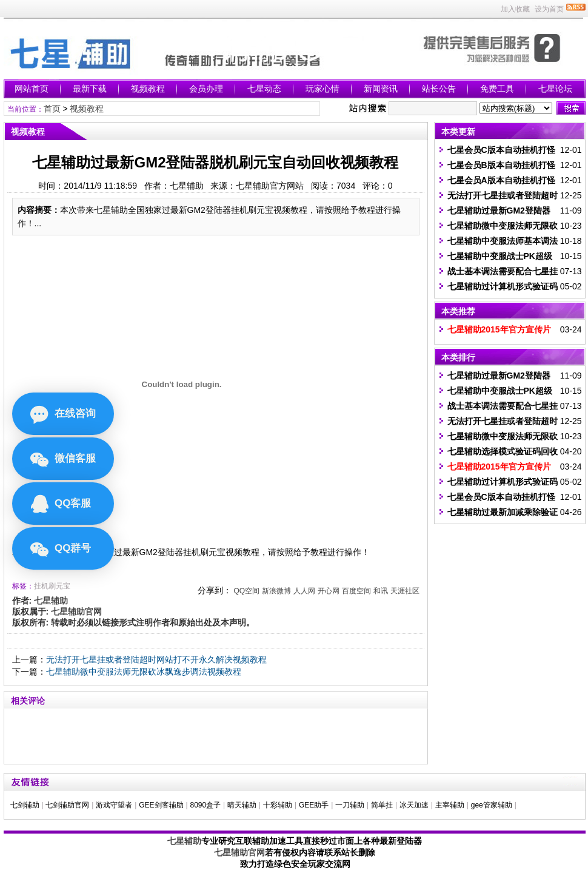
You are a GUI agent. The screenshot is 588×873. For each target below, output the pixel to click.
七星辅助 (184, 841)
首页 (52, 109)
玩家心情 (322, 89)
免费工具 (497, 89)
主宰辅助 (450, 805)
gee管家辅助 (492, 805)
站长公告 (439, 89)
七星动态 (264, 89)
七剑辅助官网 (67, 805)
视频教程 (148, 89)
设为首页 (549, 9)
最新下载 (90, 89)
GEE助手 (314, 805)
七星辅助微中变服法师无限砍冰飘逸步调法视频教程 (144, 672)
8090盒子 (205, 805)
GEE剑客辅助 (161, 805)
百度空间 (356, 591)
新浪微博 (276, 591)
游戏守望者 (114, 805)
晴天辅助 (242, 805)
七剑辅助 (25, 805)
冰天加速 (414, 805)
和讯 (381, 591)
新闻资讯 (381, 89)
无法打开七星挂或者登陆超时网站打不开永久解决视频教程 (156, 659)
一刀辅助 (350, 805)
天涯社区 (405, 591)
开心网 (329, 591)
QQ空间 (246, 591)
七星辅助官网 (239, 852)
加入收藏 (515, 9)
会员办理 (206, 89)
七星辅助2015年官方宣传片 (499, 329)
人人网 (304, 591)
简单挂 (382, 805)
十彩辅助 (278, 805)
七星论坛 (555, 89)
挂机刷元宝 (52, 586)
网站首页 (32, 89)
